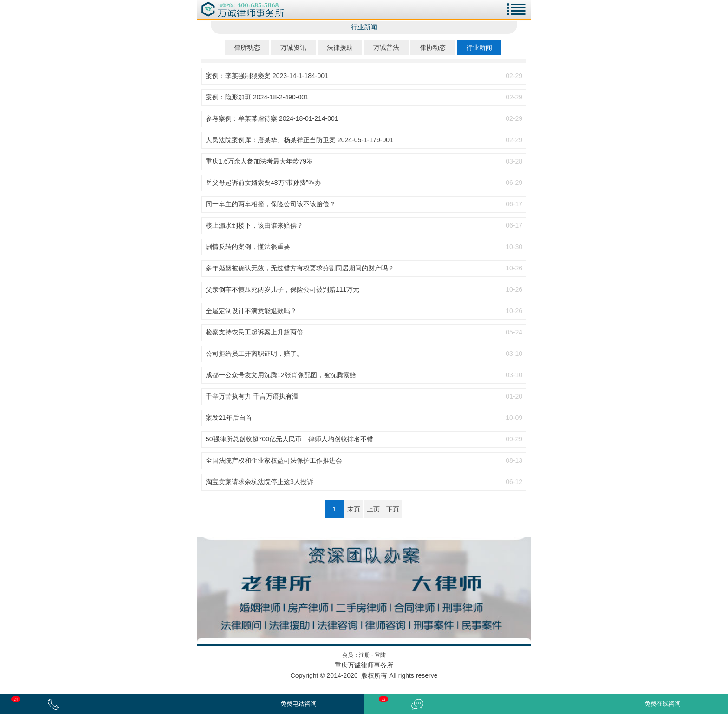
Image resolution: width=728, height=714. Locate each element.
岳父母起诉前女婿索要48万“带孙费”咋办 (263, 183)
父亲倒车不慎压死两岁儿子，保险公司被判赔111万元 (283, 289)
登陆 (380, 655)
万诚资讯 (293, 47)
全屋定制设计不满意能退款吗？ (251, 311)
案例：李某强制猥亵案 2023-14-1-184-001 (267, 76)
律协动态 (433, 47)
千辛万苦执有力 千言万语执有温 (252, 396)
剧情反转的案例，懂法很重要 (248, 247)
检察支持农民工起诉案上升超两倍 (254, 332)
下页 (393, 509)
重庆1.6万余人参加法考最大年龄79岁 (259, 161)
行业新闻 (479, 47)
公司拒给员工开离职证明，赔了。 (254, 354)
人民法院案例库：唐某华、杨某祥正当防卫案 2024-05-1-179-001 (299, 140)
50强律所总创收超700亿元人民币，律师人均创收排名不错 (289, 439)
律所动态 (247, 47)
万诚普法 (386, 47)
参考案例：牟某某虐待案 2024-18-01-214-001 (272, 118)
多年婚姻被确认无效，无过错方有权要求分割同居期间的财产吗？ (300, 268)
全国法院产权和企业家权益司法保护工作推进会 (274, 460)
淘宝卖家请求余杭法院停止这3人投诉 (260, 482)
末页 (354, 509)
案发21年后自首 (229, 418)
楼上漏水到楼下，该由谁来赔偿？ (254, 225)
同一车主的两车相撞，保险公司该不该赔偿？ (271, 204)
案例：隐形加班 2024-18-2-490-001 (257, 97)
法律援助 (340, 47)
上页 (373, 509)
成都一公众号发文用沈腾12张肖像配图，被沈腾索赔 (281, 375)
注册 (364, 655)
